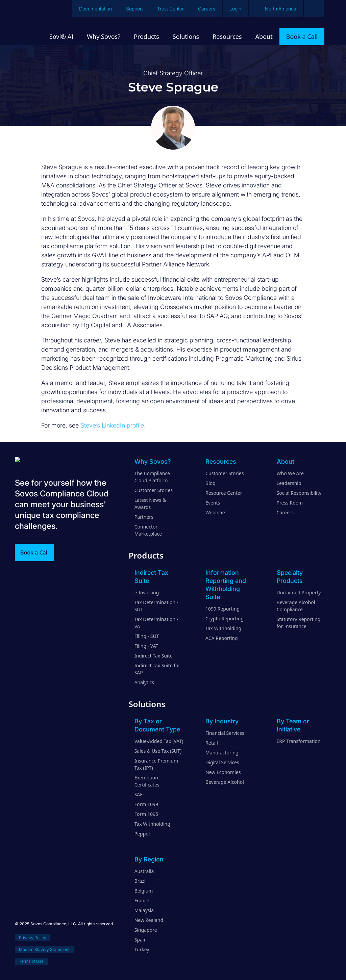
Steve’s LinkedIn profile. (113, 425)
